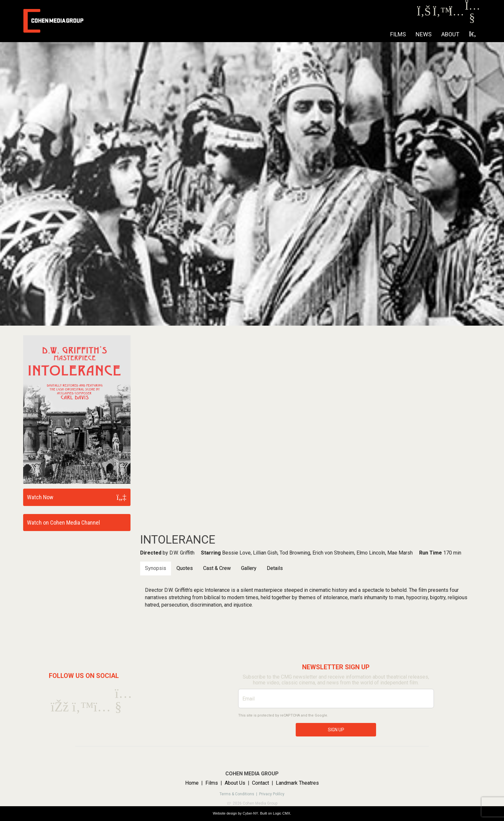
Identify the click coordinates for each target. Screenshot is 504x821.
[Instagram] (456, 13)
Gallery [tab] (249, 568)
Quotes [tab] (185, 568)
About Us (235, 783)
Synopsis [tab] (156, 568)
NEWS (424, 34)
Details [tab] (275, 568)
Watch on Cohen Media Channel (63, 523)
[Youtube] (472, 19)
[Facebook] (424, 13)
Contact (261, 783)
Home (192, 783)
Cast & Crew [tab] (217, 568)
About (450, 34)
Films (398, 34)
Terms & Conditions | (239, 794)
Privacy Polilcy (272, 794)
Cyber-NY (250, 813)
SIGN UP (336, 730)
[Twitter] (440, 13)
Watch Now (40, 497)
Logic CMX (282, 813)
